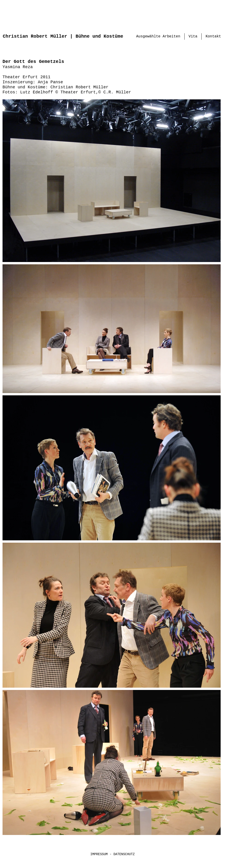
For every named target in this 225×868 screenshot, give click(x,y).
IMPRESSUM (100, 854)
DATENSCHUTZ (124, 854)
